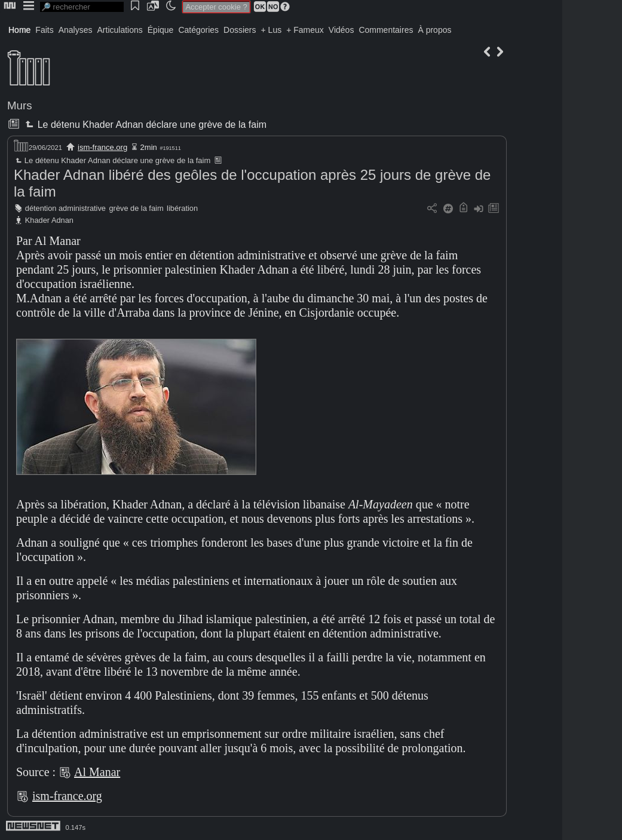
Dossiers (240, 30)
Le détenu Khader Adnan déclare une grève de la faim (145, 125)
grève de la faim (137, 208)
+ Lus (272, 30)
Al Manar (97, 772)
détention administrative (65, 208)
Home (19, 30)
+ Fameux (305, 30)
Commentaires (386, 30)
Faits (44, 30)
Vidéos (341, 30)
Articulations (120, 30)
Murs (20, 105)
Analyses (76, 30)
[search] (82, 7)
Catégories (198, 30)
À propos (434, 30)
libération (182, 208)
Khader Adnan (49, 220)
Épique (161, 30)
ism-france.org (102, 147)
